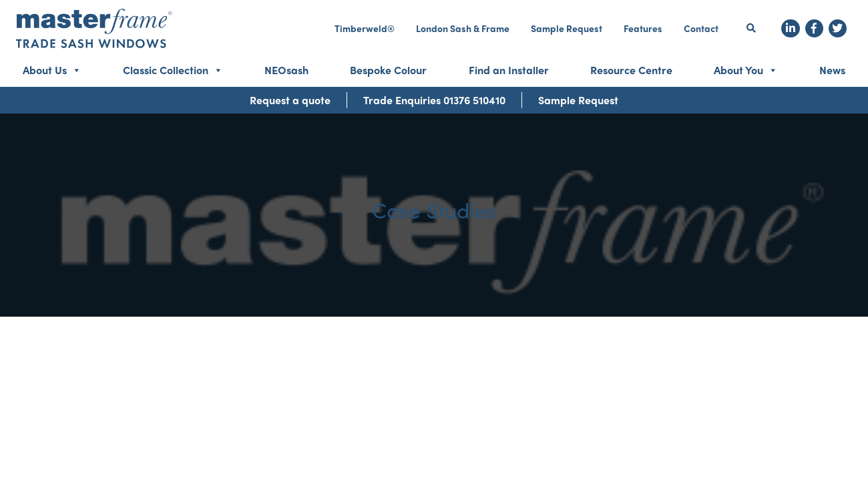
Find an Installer (509, 70)
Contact (701, 28)
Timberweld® (365, 28)
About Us (52, 70)
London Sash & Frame (463, 28)
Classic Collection (173, 70)
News (832, 70)
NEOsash (286, 70)
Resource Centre (631, 70)
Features (643, 28)
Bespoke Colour (388, 70)
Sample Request (567, 28)
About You (746, 70)
